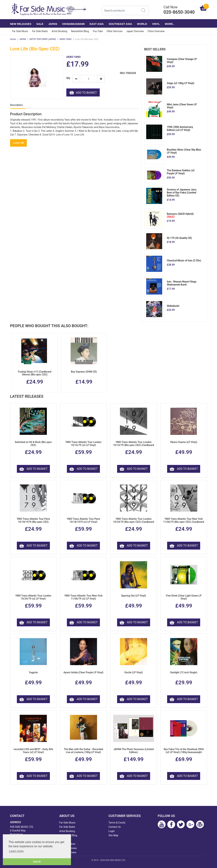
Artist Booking (59, 31)
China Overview (156, 31)
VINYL (156, 24)
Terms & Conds (117, 823)
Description (17, 105)
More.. (170, 24)
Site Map (113, 835)
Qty (68, 78)
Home (13, 39)
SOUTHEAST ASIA (120, 24)
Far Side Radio (40, 31)
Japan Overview (135, 31)
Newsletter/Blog (80, 31)
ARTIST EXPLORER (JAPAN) (43, 39)
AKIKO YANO (66, 39)
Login (112, 831)
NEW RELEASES (21, 24)
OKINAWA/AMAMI (73, 24)
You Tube (98, 31)
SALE (40, 24)
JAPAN (53, 24)
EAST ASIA (97, 24)
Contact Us (115, 827)
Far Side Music (20, 31)
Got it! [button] (37, 862)
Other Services (115, 31)
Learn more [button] (16, 851)
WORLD (142, 24)
